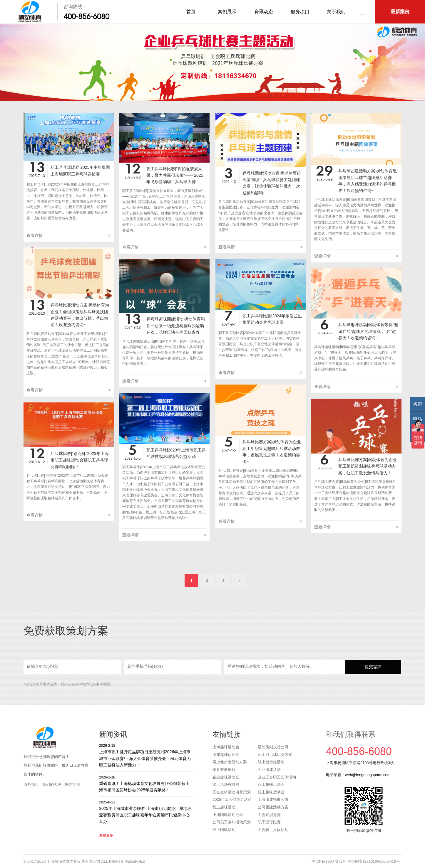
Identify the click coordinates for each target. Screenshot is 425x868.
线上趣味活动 (224, 807)
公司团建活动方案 (273, 807)
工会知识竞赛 (269, 815)
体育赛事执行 (224, 770)
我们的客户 (52, 784)
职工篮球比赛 (269, 822)
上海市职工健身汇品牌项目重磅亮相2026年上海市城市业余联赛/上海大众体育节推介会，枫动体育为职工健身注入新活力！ (146, 755)
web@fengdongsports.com (368, 775)
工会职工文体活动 (273, 830)
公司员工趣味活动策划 (232, 822)
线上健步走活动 (271, 762)
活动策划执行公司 (273, 747)
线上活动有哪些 (226, 784)
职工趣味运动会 (271, 784)
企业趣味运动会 (226, 777)
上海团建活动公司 (228, 815)
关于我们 (336, 12)
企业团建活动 (269, 770)
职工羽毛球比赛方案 (275, 755)
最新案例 (400, 12)
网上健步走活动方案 (230, 762)
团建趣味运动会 (226, 755)
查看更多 (106, 835)
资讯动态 (264, 12)
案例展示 (227, 12)
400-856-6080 (86, 16)
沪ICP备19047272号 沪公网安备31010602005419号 (356, 861)
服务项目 (300, 12)
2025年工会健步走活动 (232, 799)
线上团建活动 (224, 830)
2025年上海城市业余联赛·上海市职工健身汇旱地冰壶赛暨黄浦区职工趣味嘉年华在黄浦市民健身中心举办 (146, 812)
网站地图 (73, 784)
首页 (191, 12)
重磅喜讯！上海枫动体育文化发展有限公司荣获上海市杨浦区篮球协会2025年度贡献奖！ (146, 784)
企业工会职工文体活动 (277, 777)
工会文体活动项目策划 (232, 792)
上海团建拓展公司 (273, 799)
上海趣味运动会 (226, 747)
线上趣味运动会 (271, 792)
